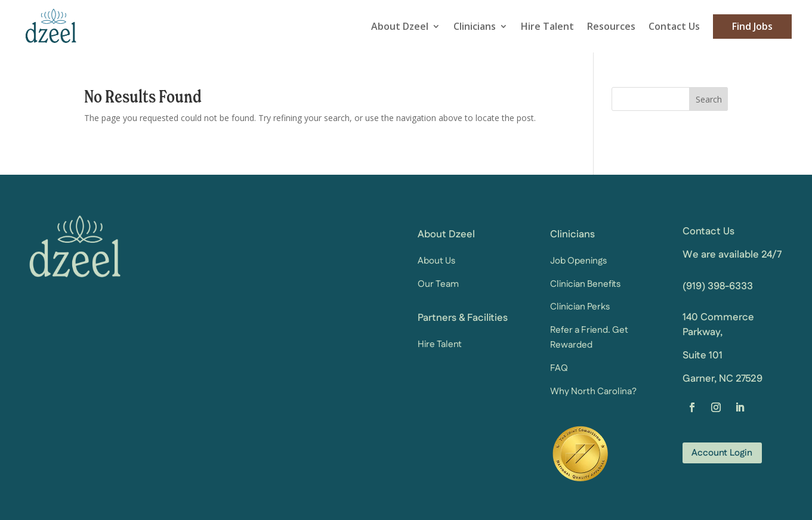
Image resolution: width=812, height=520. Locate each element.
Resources (611, 26)
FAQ (559, 367)
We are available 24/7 (732, 253)
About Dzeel (400, 26)
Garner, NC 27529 (723, 377)
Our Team (438, 283)
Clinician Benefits (585, 283)
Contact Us (674, 26)
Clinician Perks (580, 306)
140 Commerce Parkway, (718, 324)
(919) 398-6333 (718, 285)
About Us (436, 260)
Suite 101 (703, 354)
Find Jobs (752, 26)
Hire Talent (547, 26)
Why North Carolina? (593, 390)
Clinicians (475, 26)
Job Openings (578, 260)
